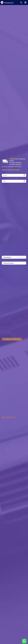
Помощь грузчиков (8, 263)
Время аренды (7, 257)
